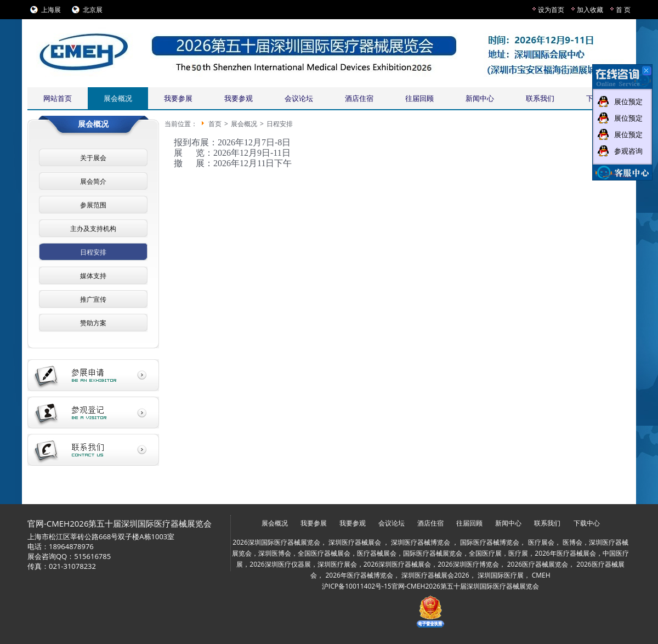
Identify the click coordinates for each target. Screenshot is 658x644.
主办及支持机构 (93, 228)
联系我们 (540, 98)
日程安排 (93, 252)
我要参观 (239, 98)
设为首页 (551, 10)
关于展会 (93, 158)
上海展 (51, 10)
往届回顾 (419, 98)
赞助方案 (93, 323)
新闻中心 (480, 98)
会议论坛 (299, 98)
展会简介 (93, 181)
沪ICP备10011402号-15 (357, 586)
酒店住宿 (359, 98)
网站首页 (58, 98)
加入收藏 (590, 10)
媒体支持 (93, 276)
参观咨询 (628, 151)
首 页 (623, 10)
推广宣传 (93, 299)
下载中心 (587, 523)
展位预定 (628, 101)
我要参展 (178, 98)
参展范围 (93, 205)
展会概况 (118, 98)
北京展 (93, 10)
